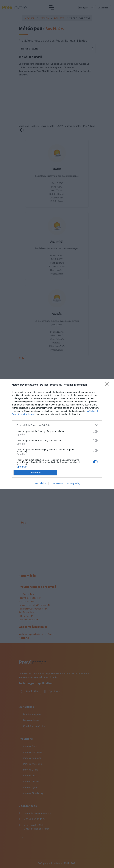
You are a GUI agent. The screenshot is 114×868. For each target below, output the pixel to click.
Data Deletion (40, 483)
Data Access (57, 483)
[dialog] (57, 434)
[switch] (95, 431)
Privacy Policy (74, 483)
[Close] (108, 385)
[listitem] (57, 425)
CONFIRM (35, 473)
